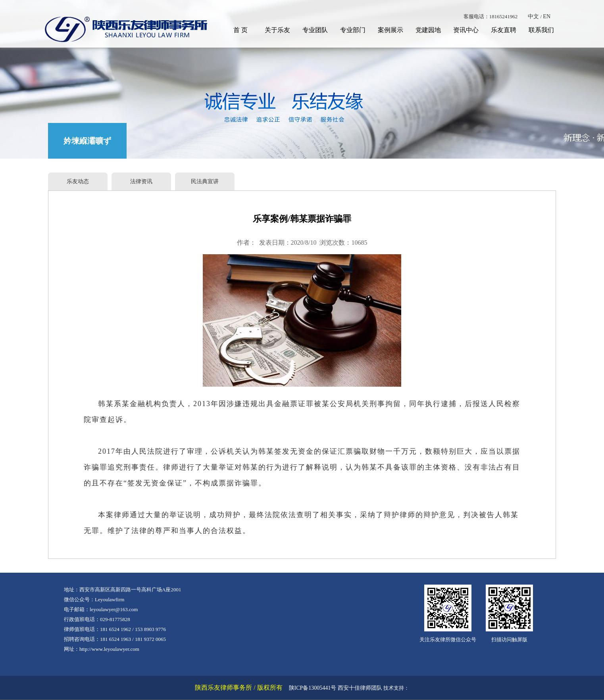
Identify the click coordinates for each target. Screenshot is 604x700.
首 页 (240, 30)
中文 (533, 16)
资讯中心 (466, 30)
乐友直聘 (504, 30)
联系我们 (541, 30)
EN (547, 16)
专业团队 (315, 30)
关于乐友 (277, 30)
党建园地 (428, 30)
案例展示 (390, 30)
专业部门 (353, 30)
